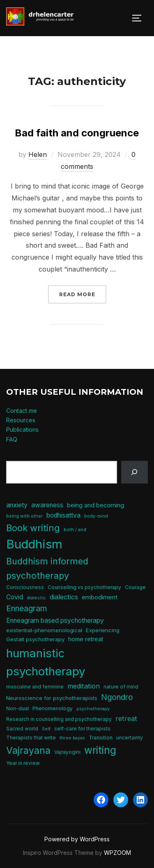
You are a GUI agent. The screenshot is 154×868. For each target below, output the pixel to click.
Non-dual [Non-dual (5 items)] (17, 708)
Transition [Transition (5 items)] (101, 738)
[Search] (134, 472)
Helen (38, 154)
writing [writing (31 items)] (100, 750)
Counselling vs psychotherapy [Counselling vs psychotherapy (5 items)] (84, 587)
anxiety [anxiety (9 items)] (17, 505)
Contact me (22, 411)
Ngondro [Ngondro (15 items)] (117, 697)
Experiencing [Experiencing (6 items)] (103, 630)
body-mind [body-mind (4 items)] (96, 516)
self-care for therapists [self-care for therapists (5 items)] (82, 729)
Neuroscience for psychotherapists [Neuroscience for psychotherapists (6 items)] (52, 698)
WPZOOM (117, 853)
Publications (22, 429)
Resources (21, 420)
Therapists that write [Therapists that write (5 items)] (31, 738)
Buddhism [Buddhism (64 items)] (34, 544)
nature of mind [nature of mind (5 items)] (121, 687)
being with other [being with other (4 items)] (24, 516)
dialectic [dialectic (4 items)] (36, 598)
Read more (83, 294)
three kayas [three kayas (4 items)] (72, 738)
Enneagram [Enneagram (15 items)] (26, 609)
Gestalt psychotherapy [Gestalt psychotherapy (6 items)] (35, 639)
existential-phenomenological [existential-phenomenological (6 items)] (44, 630)
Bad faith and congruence (77, 133)
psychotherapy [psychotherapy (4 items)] (93, 709)
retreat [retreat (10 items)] (126, 718)
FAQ (12, 439)
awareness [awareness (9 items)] (47, 505)
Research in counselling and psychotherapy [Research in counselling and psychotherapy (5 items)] (59, 719)
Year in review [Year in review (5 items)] (23, 763)
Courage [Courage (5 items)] (135, 587)
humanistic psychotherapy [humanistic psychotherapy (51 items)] (46, 662)
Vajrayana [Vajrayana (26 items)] (28, 751)
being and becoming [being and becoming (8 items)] (95, 505)
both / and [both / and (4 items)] (75, 530)
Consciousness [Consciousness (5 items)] (25, 587)
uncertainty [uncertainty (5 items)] (130, 738)
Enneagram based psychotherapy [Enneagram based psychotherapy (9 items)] (55, 620)
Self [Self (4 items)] (46, 729)
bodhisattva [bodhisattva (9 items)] (63, 515)
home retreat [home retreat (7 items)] (86, 639)
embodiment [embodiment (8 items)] (100, 597)
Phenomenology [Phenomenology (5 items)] (53, 708)
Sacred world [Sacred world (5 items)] (22, 729)
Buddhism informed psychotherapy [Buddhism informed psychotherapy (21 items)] (47, 568)
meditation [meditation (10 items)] (84, 686)
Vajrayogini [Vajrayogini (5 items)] (67, 752)
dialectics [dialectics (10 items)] (64, 597)
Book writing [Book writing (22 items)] (33, 528)
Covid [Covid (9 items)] (15, 597)
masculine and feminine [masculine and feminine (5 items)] (35, 687)
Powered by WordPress (77, 839)
